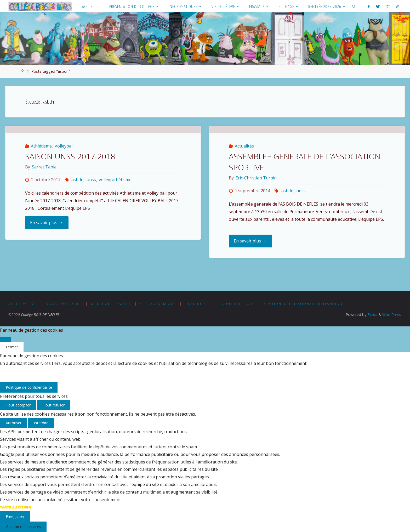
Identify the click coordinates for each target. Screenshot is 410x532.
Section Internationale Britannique (305, 304)
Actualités (244, 173)
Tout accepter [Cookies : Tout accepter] (18, 405)
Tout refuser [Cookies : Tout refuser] (54, 405)
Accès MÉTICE (23, 304)
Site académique (158, 304)
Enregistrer (15, 516)
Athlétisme (41, 191)
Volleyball (64, 191)
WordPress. (392, 315)
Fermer (12, 347)
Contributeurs (239, 304)
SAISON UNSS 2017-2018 (70, 201)
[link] (354, 6)
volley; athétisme (115, 225)
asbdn (77, 225)
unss (91, 225)
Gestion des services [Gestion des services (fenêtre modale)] (23, 527)
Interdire (41, 423)
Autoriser (14, 423)
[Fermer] (6, 339)
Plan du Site (199, 304)
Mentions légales (111, 304)
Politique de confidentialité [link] (29, 387)
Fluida (371, 315)
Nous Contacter (64, 304)
